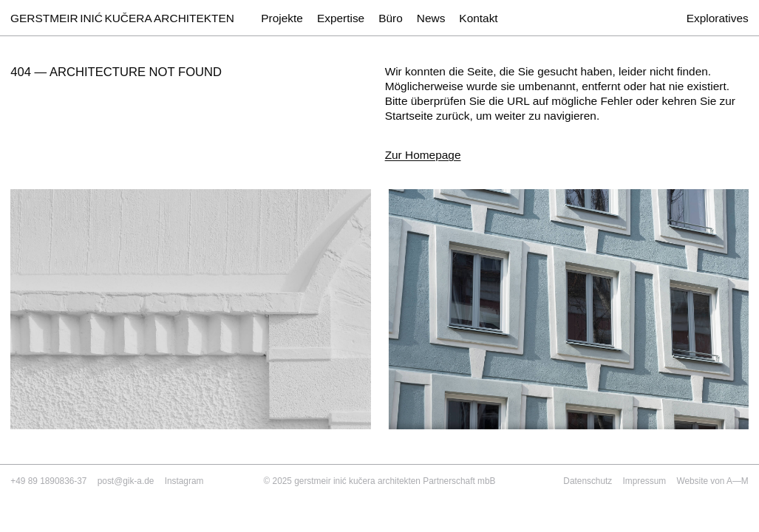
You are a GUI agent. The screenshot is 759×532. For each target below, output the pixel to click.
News (431, 18)
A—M (738, 481)
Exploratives (718, 18)
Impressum (645, 481)
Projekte (282, 18)
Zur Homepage (423, 155)
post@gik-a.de (126, 481)
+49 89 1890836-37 (48, 481)
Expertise (341, 18)
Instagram (184, 481)
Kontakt (478, 18)
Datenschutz (588, 481)
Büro (391, 18)
